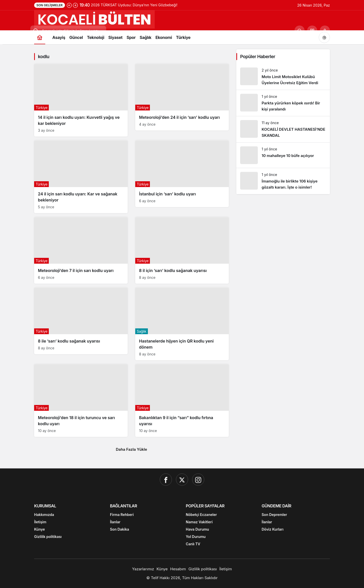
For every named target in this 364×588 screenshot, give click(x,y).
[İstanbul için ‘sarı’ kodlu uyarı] (182, 174)
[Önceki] (69, 5)
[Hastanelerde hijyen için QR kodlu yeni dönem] (182, 324)
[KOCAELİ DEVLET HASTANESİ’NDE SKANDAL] (283, 129)
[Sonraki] (75, 5)
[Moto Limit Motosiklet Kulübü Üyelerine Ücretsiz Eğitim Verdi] (283, 77)
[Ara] (300, 31)
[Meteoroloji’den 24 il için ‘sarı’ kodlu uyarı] (182, 97)
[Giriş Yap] (325, 31)
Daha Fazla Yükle (131, 449)
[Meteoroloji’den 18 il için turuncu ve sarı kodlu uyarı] (81, 400)
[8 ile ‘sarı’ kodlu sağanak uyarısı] (81, 321)
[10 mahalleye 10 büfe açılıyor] (283, 155)
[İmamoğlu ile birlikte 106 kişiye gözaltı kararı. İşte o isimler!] (283, 181)
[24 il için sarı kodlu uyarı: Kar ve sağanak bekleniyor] (81, 177)
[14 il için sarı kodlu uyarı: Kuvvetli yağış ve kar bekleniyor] (81, 100)
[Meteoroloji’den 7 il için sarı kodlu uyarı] (81, 250)
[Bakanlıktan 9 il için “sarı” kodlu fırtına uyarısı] (182, 400)
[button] (312, 31)
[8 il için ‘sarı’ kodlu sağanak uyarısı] (182, 250)
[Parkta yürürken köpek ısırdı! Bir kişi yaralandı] (283, 103)
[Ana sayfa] (40, 37)
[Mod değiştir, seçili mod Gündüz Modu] (324, 37)
